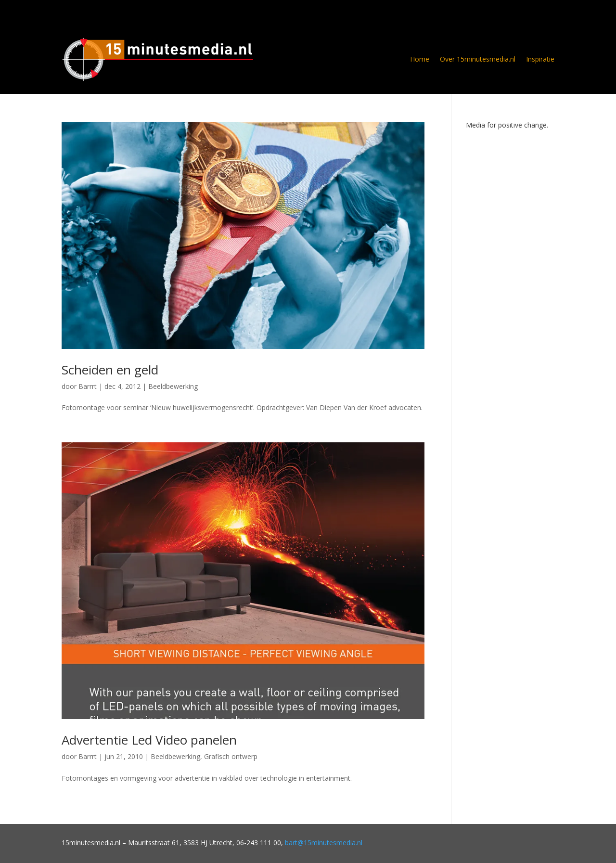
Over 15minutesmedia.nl (478, 59)
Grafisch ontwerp (231, 756)
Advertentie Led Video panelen (149, 740)
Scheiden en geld (110, 370)
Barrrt (88, 386)
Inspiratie (540, 59)
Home (420, 59)
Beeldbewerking (173, 386)
